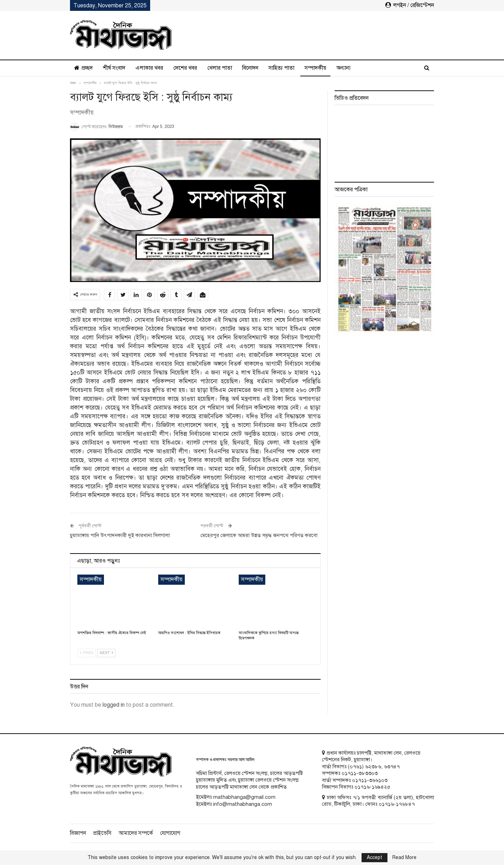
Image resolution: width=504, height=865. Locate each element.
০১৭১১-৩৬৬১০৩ (370, 780)
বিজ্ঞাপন (78, 833)
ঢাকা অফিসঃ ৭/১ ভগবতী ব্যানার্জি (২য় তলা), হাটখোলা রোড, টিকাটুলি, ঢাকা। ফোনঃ (378, 801)
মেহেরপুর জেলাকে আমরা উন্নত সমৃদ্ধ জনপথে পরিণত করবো (259, 535)
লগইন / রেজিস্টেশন (410, 5)
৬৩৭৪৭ (392, 767)
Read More (404, 858)
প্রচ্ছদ (83, 68)
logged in (114, 705)
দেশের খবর (185, 68)
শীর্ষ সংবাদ (114, 68)
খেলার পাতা (220, 68)
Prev (87, 653)
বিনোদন (250, 68)
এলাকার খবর (149, 68)
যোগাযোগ (170, 833)
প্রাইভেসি (102, 833)
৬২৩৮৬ (373, 767)
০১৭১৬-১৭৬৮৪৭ (397, 804)
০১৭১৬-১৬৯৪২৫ (372, 787)
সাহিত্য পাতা (281, 68)
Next (106, 653)
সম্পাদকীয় (315, 68)
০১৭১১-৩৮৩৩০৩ (360, 773)
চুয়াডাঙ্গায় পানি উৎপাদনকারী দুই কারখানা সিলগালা (120, 535)
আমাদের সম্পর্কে (136, 833)
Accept (374, 857)
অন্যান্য (344, 68)
